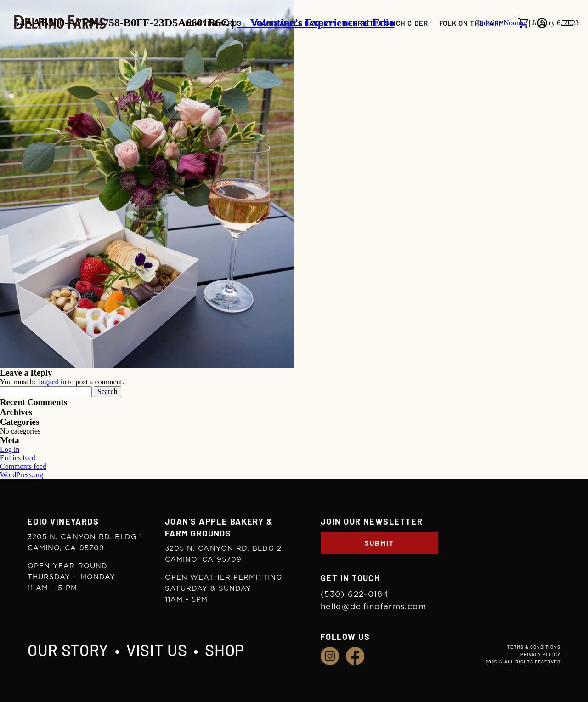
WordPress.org (22, 475)
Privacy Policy (540, 654)
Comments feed (23, 466)
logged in (52, 382)
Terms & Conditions (534, 647)
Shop (225, 650)
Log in (10, 449)
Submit (380, 543)
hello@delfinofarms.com (373, 607)
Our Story (68, 650)
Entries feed (18, 458)
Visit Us (157, 650)
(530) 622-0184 (355, 594)
